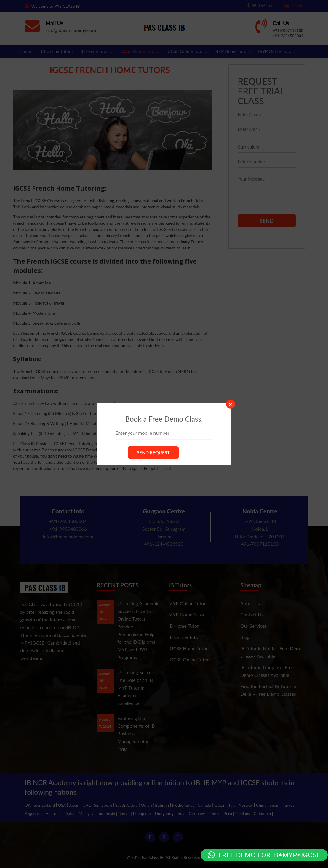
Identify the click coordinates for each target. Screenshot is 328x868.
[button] (264, 855)
